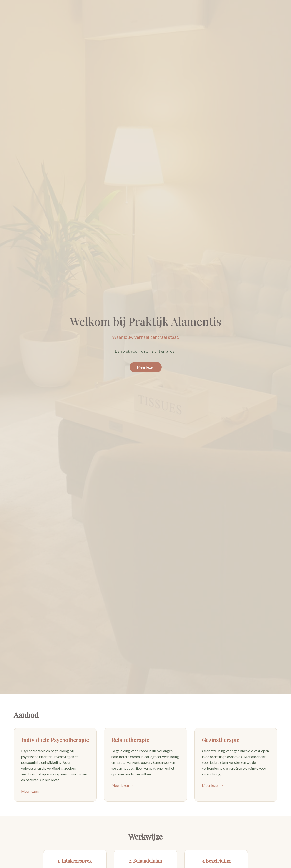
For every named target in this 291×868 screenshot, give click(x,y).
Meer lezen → (32, 791)
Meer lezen (146, 367)
